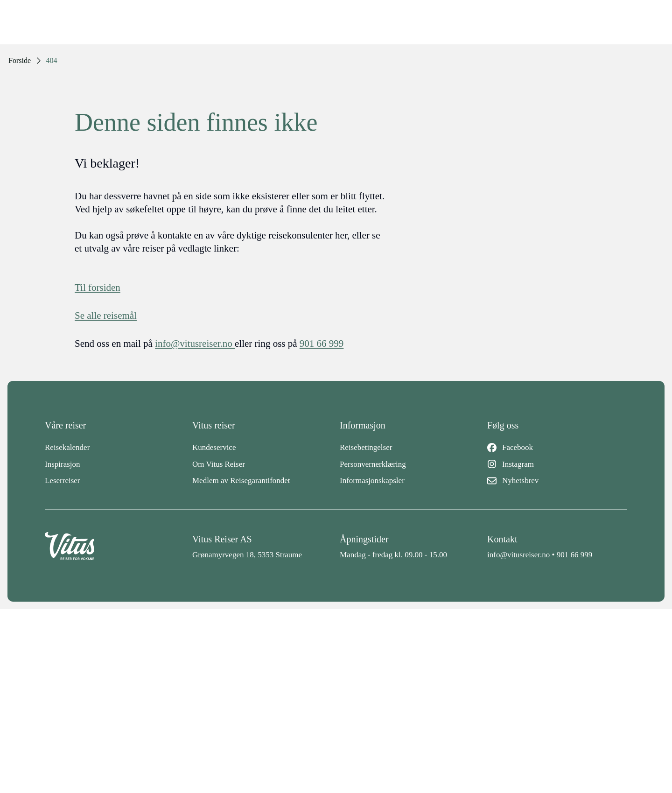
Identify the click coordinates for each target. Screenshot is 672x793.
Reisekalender (67, 447)
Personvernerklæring (373, 464)
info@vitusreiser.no (518, 555)
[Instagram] (557, 464)
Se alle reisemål (106, 316)
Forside (20, 60)
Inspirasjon (63, 464)
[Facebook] (557, 448)
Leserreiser (63, 481)
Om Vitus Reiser (219, 464)
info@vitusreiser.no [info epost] (195, 344)
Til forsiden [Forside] (98, 288)
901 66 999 (575, 555)
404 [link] (52, 60)
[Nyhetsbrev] (557, 481)
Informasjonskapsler (372, 481)
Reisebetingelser (366, 447)
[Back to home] (115, 547)
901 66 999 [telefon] (322, 344)
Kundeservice (214, 447)
